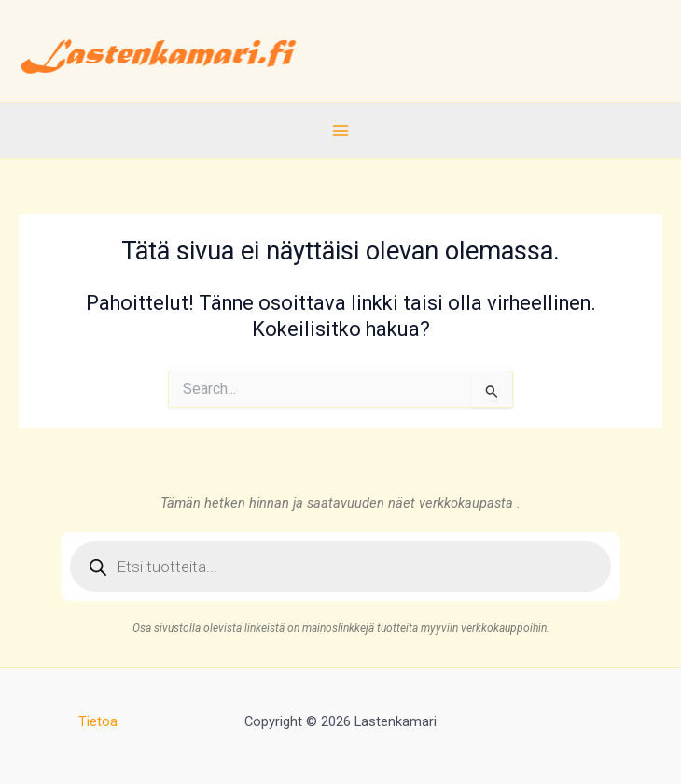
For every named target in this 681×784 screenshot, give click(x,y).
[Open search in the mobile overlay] (340, 567)
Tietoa (98, 721)
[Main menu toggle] (340, 130)
